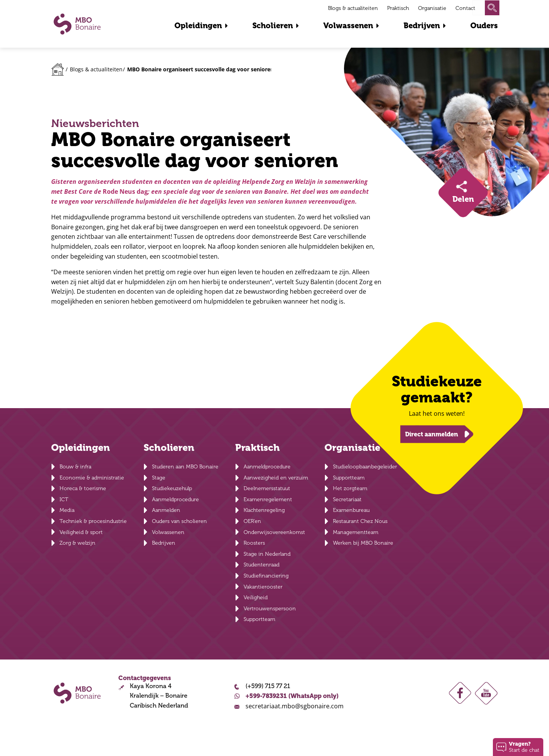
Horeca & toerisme (83, 488)
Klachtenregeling (264, 510)
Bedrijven (422, 26)
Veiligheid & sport (81, 532)
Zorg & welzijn (78, 543)
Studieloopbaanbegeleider (365, 467)
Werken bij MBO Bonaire (363, 543)
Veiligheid (256, 598)
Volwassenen (348, 26)
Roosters (254, 543)
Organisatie (432, 8)
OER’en (252, 521)
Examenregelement (268, 499)
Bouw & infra (75, 467)
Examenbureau (351, 510)
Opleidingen (198, 26)
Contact (465, 8)
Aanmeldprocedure (175, 499)
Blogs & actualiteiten (353, 8)
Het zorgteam (350, 488)
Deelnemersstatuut (267, 488)
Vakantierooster (263, 587)
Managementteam (356, 532)
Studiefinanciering (266, 576)
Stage (159, 478)
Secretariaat (347, 499)
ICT (64, 499)
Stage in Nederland (267, 554)
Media (67, 510)
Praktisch (398, 8)
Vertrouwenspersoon (270, 609)
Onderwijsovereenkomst (274, 532)
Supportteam (259, 619)
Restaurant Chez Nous (360, 521)
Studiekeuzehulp (172, 488)
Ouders (484, 26)
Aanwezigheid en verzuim (276, 478)
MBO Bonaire (77, 24)
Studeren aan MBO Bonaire (185, 467)
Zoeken (492, 8)
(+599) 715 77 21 (268, 686)
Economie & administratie (92, 478)
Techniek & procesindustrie (93, 521)
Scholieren (273, 26)
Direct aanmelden (432, 434)
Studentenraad (262, 565)
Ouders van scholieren (179, 521)
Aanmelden (166, 510)
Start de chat (524, 747)
